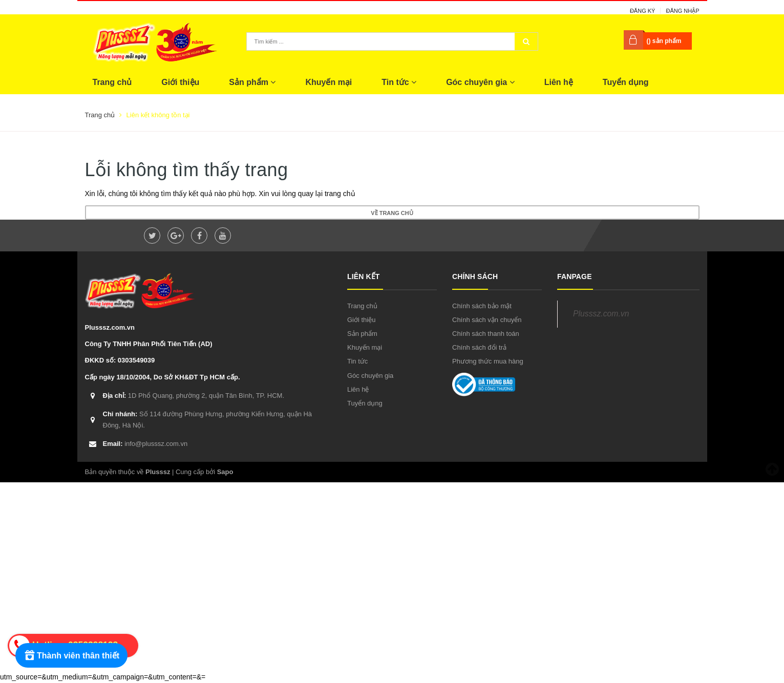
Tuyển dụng (626, 82)
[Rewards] (71, 655)
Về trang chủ (392, 213)
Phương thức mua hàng (488, 361)
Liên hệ (559, 82)
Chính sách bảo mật (482, 306)
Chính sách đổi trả (479, 347)
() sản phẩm (664, 41)
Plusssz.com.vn (601, 314)
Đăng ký (643, 11)
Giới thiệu (180, 82)
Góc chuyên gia (480, 82)
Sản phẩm (252, 82)
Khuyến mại (329, 82)
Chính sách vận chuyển (487, 320)
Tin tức (399, 82)
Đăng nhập (682, 11)
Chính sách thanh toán (486, 334)
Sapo (225, 472)
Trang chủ (112, 82)
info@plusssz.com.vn (145, 444)
